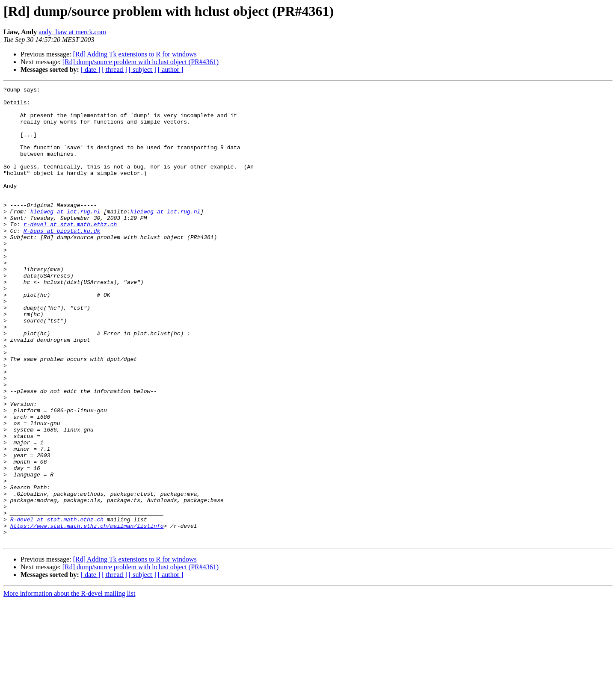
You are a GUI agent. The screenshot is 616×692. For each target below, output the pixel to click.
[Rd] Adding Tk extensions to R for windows (135, 54)
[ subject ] (142, 69)
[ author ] (171, 69)
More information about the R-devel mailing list (69, 685)
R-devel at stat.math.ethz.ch (57, 606)
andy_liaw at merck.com (72, 32)
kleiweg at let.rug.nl (65, 237)
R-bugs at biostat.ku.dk (62, 260)
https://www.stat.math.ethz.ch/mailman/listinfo (87, 614)
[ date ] (90, 69)
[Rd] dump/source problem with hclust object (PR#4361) (141, 62)
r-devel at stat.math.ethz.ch (70, 252)
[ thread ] (114, 69)
